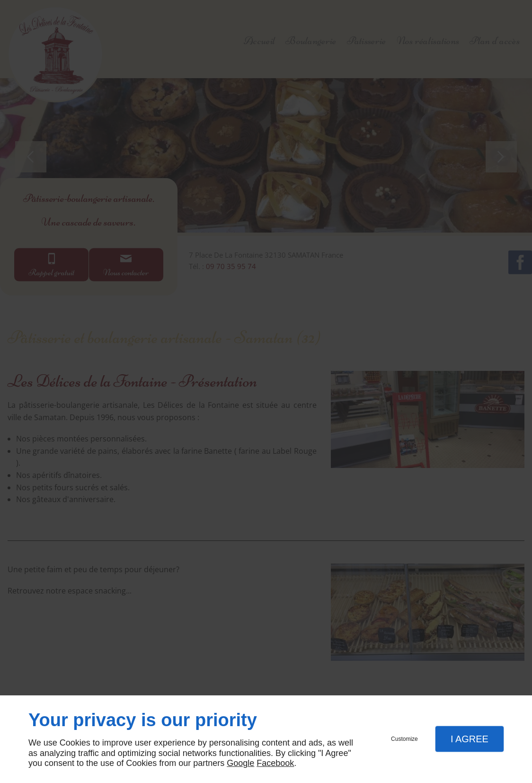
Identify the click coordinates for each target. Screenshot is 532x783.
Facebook (275, 763)
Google (240, 763)
